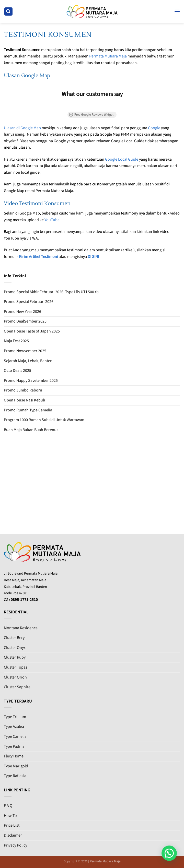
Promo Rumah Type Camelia (28, 410)
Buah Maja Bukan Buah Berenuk (31, 430)
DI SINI (93, 257)
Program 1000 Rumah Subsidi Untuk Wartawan (44, 420)
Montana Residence (21, 628)
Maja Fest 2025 (16, 341)
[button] (169, 853)
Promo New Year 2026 (22, 312)
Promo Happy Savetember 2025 (31, 381)
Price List (12, 825)
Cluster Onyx (15, 648)
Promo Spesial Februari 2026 (29, 302)
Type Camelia (15, 736)
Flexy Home (14, 756)
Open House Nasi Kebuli (24, 400)
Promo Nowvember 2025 (25, 351)
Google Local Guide (122, 159)
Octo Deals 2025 (18, 371)
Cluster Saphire (17, 687)
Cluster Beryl (15, 638)
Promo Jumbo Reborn (23, 390)
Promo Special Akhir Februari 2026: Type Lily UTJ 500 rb (51, 292)
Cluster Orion (15, 677)
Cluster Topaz (16, 667)
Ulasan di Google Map (22, 128)
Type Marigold (16, 766)
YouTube (52, 220)
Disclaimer (13, 835)
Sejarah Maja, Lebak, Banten (28, 361)
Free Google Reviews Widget (91, 115)
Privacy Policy (15, 845)
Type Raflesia (15, 776)
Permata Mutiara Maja (108, 56)
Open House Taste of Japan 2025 (32, 331)
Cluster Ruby (15, 657)
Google (154, 128)
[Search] (8, 12)
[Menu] (177, 11)
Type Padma (14, 746)
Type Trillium (15, 717)
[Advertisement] (92, 477)
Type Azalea (14, 727)
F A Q (8, 806)
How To (10, 816)
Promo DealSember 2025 (25, 321)
